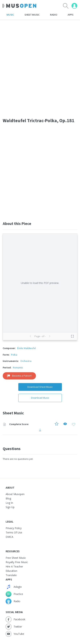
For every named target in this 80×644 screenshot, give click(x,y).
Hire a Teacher (14, 566)
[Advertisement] (40, 171)
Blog (8, 498)
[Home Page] (20, 6)
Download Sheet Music (40, 387)
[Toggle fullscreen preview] (72, 336)
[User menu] (74, 6)
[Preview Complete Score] (65, 424)
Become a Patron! (19, 376)
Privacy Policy (14, 528)
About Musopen (15, 494)
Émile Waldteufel (26, 348)
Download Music (40, 398)
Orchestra (26, 361)
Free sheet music (16, 558)
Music (10, 15)
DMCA (9, 537)
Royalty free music (17, 562)
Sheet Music (32, 15)
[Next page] (50, 336)
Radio (54, 15)
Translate (11, 575)
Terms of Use (14, 532)
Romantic (18, 368)
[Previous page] (30, 336)
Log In (9, 503)
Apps (71, 15)
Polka (14, 355)
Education (11, 571)
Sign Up (10, 507)
